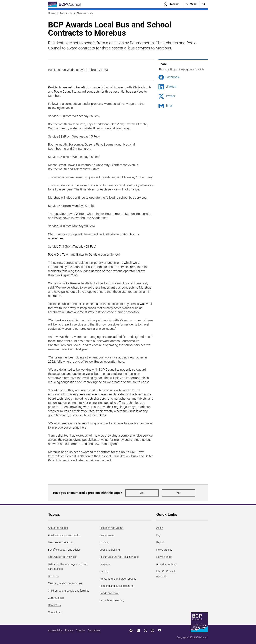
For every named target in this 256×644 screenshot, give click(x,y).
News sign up (164, 557)
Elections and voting (111, 528)
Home (52, 13)
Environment (107, 535)
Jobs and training (110, 550)
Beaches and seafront (61, 542)
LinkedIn (168, 87)
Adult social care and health (64, 535)
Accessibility (55, 630)
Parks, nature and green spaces (118, 579)
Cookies (81, 630)
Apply (160, 528)
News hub (66, 13)
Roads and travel (109, 593)
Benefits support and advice (64, 550)
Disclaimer (94, 630)
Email (166, 106)
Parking (104, 571)
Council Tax (55, 612)
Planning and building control (117, 586)
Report (160, 542)
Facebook (169, 77)
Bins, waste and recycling (63, 557)
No (154, 493)
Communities (56, 598)
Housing (104, 542)
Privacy (69, 630)
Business (53, 576)
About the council (58, 528)
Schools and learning (112, 600)
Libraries (105, 564)
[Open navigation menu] (191, 4)
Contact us (54, 605)
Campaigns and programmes (65, 583)
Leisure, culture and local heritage (119, 557)
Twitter (167, 96)
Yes (134, 493)
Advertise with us (166, 564)
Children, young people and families (69, 591)
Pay (158, 535)
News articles (85, 13)
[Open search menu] (204, 4)
